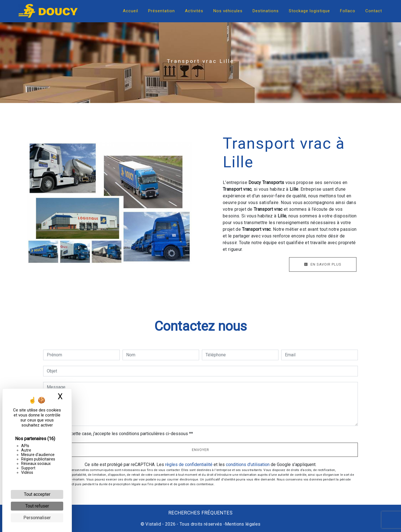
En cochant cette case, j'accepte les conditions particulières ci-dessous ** (121, 434)
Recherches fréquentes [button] (201, 513)
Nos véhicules (228, 11)
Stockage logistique (309, 11)
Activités (194, 11)
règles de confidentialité (189, 464)
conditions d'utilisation (248, 464)
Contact (374, 11)
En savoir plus (323, 264)
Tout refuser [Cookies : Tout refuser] (37, 506)
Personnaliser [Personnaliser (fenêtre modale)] (37, 518)
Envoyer (200, 450)
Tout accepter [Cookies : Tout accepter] (37, 494)
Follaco (348, 11)
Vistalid (153, 524)
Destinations (266, 11)
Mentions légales (243, 524)
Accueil (130, 11)
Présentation (162, 11)
